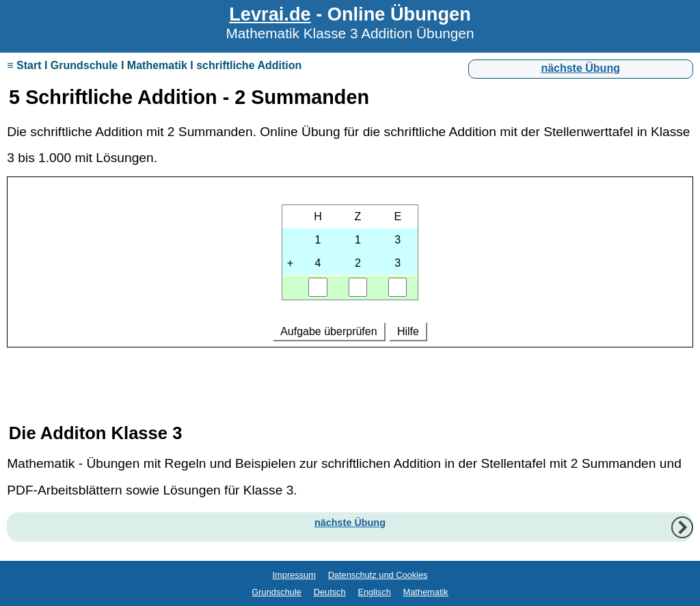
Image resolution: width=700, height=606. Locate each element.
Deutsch (330, 592)
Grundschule (277, 592)
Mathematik (426, 592)
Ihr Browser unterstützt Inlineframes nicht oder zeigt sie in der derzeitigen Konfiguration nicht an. (350, 284)
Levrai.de (270, 14)
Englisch (374, 592)
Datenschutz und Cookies (378, 575)
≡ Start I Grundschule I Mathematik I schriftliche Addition (154, 65)
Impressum (294, 575)
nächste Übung (580, 68)
